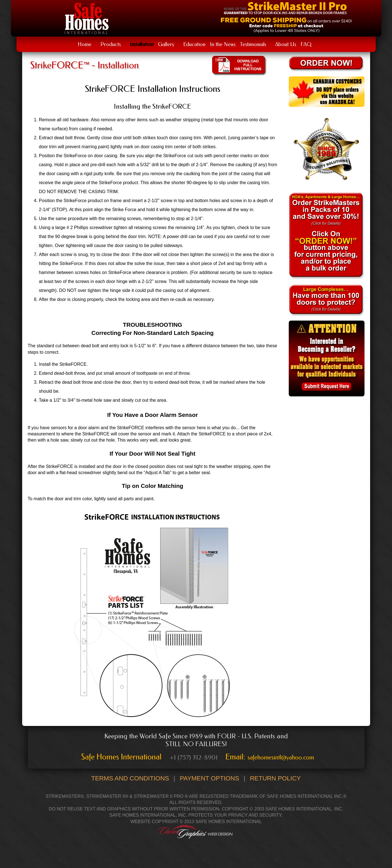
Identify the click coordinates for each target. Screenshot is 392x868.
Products (111, 44)
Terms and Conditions (130, 778)
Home (85, 44)
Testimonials (253, 44)
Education (194, 44)
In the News (223, 44)
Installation (142, 44)
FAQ (306, 44)
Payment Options (210, 778)
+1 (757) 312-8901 (194, 757)
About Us (286, 44)
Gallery (166, 44)
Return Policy (275, 778)
